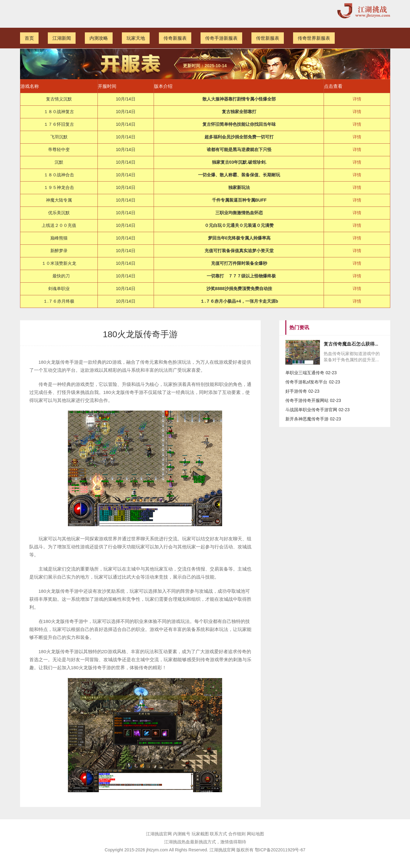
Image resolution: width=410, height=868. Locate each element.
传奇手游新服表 (221, 38)
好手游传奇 (296, 391)
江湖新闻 (62, 38)
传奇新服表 (175, 38)
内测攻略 (99, 38)
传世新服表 (268, 38)
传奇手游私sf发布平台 (306, 382)
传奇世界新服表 (314, 38)
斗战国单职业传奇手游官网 (311, 410)
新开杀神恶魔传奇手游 (307, 419)
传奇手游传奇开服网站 (307, 400)
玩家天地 (136, 38)
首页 (29, 38)
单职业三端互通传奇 (305, 373)
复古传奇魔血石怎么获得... (351, 344)
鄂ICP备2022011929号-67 (280, 850)
